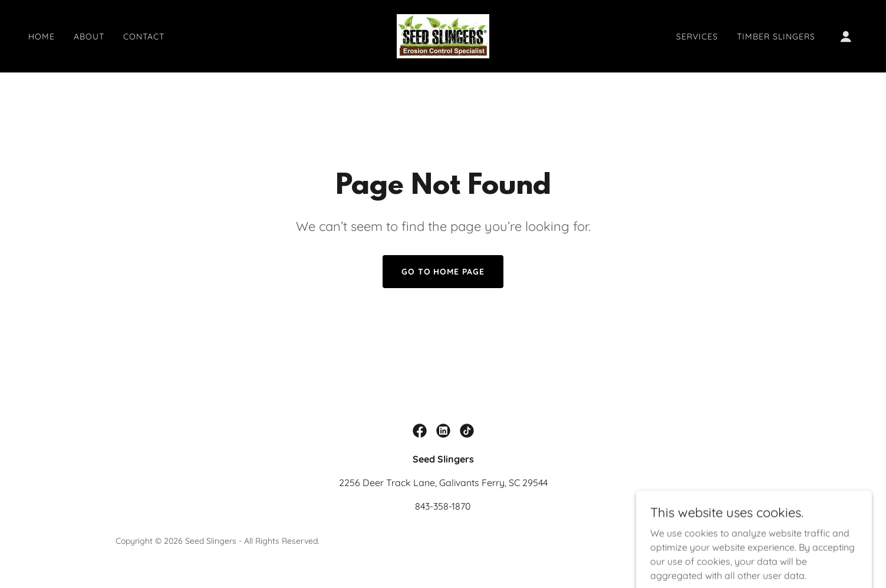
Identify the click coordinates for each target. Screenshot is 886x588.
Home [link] (42, 37)
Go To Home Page (443, 272)
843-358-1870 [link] (443, 506)
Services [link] (697, 37)
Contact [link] (144, 37)
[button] (846, 37)
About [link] (89, 37)
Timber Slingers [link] (776, 37)
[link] (443, 35)
